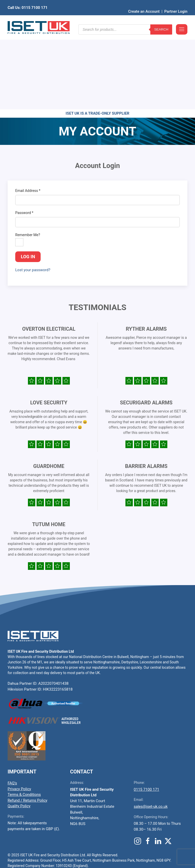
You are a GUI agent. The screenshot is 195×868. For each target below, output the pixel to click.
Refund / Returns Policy (27, 722)
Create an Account (144, 4)
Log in (28, 178)
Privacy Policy (19, 710)
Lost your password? (33, 191)
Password (24, 134)
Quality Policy (19, 727)
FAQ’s (12, 704)
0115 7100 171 (147, 711)
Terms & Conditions (24, 716)
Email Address (28, 112)
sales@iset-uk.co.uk (151, 728)
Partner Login (176, 4)
